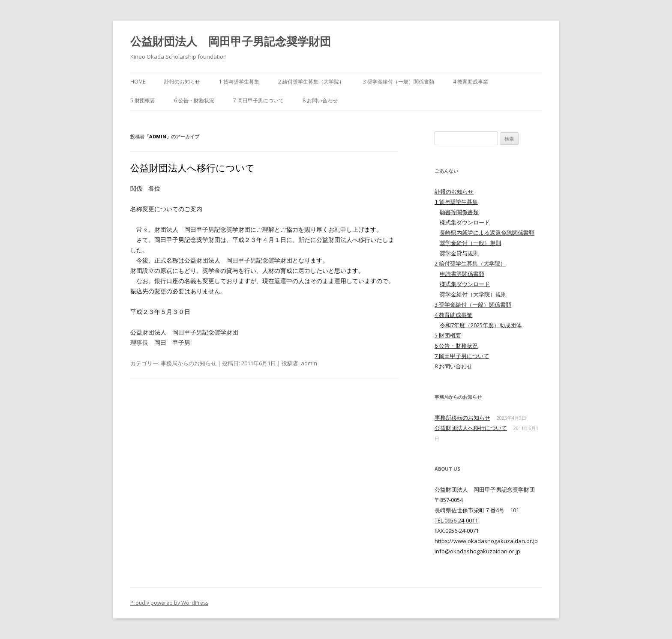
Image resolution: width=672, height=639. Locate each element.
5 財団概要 (143, 100)
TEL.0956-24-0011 (456, 520)
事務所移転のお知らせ (462, 418)
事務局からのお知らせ (189, 363)
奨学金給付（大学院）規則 (473, 294)
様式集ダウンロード (465, 222)
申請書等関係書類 (462, 274)
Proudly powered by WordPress (169, 603)
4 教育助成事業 (471, 82)
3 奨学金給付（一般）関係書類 (399, 82)
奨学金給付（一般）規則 (470, 243)
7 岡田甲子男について (258, 100)
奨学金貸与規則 (459, 253)
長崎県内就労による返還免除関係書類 (487, 233)
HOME (138, 82)
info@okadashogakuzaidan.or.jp (477, 551)
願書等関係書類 (459, 212)
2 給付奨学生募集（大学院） (311, 82)
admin (158, 136)
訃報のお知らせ (182, 82)
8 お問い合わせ (320, 100)
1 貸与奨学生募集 (239, 82)
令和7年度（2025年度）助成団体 (481, 325)
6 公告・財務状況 (194, 100)
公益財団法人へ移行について (193, 167)
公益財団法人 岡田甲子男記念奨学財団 (231, 41)
